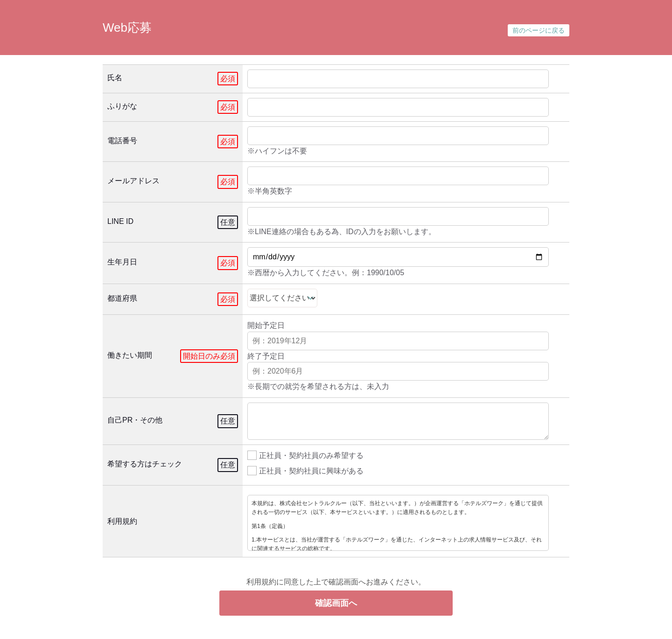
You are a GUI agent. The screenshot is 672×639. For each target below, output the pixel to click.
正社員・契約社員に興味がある (305, 470)
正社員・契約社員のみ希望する (305, 455)
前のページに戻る (539, 30)
